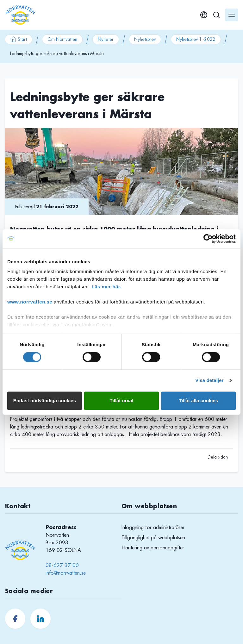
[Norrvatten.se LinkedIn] (40, 619)
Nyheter (106, 39)
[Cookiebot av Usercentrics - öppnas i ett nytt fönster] (208, 239)
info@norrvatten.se (66, 573)
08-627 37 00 (62, 566)
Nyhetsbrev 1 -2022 (196, 39)
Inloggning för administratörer (153, 528)
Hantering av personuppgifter (153, 548)
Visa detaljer (209, 381)
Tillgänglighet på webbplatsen (153, 538)
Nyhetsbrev (145, 39)
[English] (204, 15)
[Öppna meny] (232, 15)
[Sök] (216, 15)
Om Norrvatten (62, 39)
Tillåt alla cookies (198, 400)
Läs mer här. (107, 287)
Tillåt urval (122, 400)
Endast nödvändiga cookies (45, 400)
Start (19, 39)
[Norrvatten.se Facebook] (15, 619)
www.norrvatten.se (30, 302)
